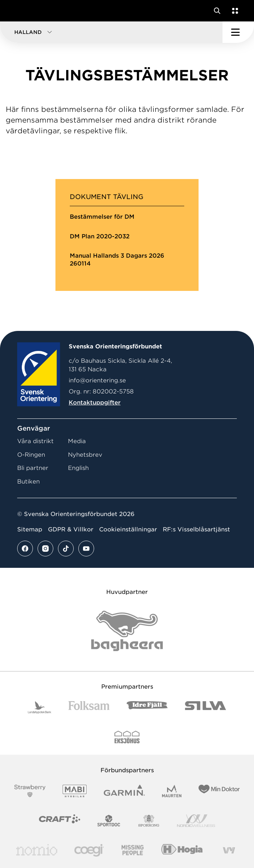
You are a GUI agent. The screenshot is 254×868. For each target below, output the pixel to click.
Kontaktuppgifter (95, 403)
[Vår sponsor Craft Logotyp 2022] (60, 821)
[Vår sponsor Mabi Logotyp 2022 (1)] (75, 791)
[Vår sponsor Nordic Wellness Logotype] (196, 821)
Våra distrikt (35, 441)
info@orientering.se (97, 380)
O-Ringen (31, 455)
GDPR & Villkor (71, 529)
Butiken (28, 482)
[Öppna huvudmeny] (238, 32)
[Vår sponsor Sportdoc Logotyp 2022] (109, 821)
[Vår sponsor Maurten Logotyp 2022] (172, 791)
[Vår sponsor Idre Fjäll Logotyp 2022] (147, 707)
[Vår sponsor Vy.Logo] (229, 850)
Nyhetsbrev (85, 455)
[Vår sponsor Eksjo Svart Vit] (127, 737)
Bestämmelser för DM (102, 217)
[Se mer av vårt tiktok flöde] (66, 549)
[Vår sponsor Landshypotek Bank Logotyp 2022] (40, 707)
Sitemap (30, 529)
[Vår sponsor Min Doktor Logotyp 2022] (219, 791)
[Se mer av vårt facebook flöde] (25, 549)
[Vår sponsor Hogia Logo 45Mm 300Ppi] (182, 850)
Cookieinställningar (128, 529)
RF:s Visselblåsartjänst (196, 529)
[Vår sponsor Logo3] (89, 850)
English (78, 468)
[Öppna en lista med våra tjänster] (234, 11)
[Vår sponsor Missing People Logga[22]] (133, 850)
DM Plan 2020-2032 (100, 236)
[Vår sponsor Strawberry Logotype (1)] (30, 791)
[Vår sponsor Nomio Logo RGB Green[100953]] (37, 850)
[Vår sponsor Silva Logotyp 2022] (206, 707)
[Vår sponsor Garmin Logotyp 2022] (124, 791)
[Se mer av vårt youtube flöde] (86, 549)
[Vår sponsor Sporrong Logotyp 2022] (149, 821)
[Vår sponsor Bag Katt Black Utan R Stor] (127, 631)
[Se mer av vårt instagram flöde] (45, 549)
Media (77, 441)
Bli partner (33, 468)
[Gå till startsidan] (19, 11)
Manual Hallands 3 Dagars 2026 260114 (117, 260)
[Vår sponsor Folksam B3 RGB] (89, 707)
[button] (111, 32)
